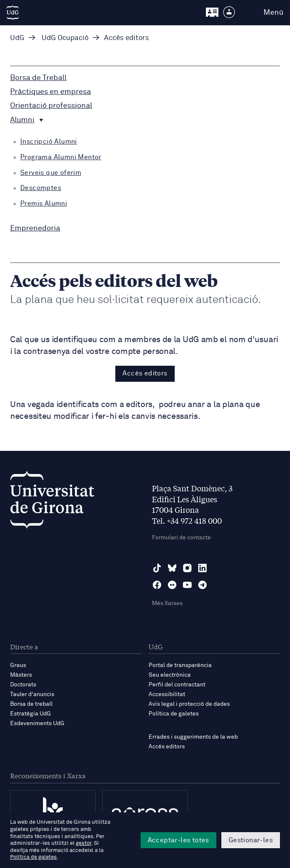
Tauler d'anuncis (32, 694)
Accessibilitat (167, 694)
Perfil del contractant (177, 685)
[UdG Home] (13, 13)
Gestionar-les (251, 840)
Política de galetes (174, 714)
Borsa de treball (31, 704)
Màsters (21, 675)
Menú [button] (273, 13)
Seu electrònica (170, 675)
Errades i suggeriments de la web (193, 737)
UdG (17, 38)
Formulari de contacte (181, 538)
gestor (84, 843)
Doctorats (23, 685)
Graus (18, 665)
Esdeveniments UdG (37, 723)
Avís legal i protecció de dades (189, 704)
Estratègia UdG (31, 714)
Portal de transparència (180, 665)
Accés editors (145, 373)
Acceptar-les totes (178, 840)
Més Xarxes (167, 603)
